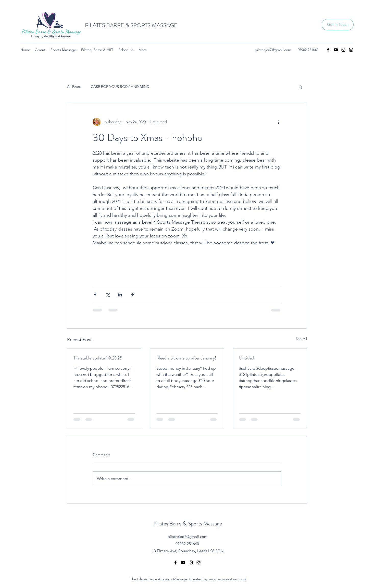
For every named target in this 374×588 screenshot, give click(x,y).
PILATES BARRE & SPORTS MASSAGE (131, 25)
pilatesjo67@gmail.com (273, 50)
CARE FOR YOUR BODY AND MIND (120, 87)
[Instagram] (343, 50)
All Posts (74, 87)
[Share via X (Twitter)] (108, 295)
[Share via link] (133, 295)
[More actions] (278, 122)
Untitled (247, 358)
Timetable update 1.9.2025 (98, 358)
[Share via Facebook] (95, 295)
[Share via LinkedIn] (120, 295)
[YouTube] (336, 50)
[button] (338, 25)
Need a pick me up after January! (186, 358)
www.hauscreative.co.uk (227, 579)
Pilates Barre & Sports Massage (188, 524)
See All (301, 339)
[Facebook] (328, 50)
